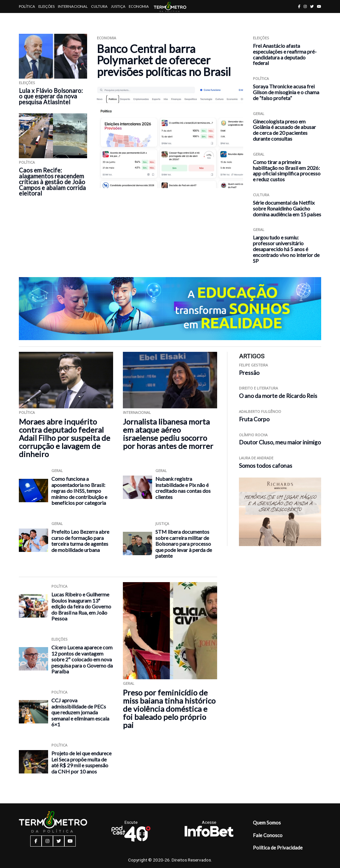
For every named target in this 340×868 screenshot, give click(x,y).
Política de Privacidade (278, 848)
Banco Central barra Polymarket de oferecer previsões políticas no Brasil (164, 60)
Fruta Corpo (254, 419)
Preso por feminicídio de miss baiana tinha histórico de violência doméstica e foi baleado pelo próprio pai (169, 709)
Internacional (73, 6)
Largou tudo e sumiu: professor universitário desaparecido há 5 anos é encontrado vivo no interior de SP (286, 249)
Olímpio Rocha (253, 435)
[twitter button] (312, 6)
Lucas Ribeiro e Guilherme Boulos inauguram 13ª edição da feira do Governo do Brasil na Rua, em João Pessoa (81, 606)
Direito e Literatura (258, 388)
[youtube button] (319, 6)
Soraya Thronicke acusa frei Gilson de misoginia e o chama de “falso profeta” (286, 92)
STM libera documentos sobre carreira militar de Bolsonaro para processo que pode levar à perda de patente (184, 544)
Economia (139, 6)
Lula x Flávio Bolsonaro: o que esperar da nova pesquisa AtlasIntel (51, 96)
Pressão (249, 373)
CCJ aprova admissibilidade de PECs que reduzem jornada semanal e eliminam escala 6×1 (80, 712)
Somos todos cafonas (266, 466)
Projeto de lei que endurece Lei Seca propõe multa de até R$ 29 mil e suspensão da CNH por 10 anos (81, 762)
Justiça (118, 6)
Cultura (99, 6)
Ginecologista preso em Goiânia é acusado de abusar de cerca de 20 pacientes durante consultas (284, 130)
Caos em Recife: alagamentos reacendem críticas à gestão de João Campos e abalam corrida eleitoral (52, 182)
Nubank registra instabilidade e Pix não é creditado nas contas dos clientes (183, 488)
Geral (259, 114)
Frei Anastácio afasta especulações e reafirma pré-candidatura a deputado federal (285, 54)
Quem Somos (267, 823)
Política (27, 6)
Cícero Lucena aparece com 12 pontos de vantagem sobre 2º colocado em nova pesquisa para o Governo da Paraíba (82, 659)
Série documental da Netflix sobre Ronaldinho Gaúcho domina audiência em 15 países (287, 208)
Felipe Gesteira (253, 365)
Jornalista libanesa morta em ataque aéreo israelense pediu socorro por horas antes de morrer (168, 434)
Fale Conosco (268, 835)
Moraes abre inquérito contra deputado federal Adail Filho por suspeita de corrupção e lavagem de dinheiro (65, 438)
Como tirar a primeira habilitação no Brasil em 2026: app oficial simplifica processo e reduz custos (287, 171)
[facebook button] (299, 6)
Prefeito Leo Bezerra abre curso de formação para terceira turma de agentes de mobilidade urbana (80, 541)
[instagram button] (305, 6)
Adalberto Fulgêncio (260, 411)
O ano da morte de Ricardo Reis (278, 396)
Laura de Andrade (256, 458)
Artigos (27, 19)
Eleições (46, 6)
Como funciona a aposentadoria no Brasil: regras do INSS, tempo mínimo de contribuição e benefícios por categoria (79, 491)
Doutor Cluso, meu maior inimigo (280, 442)
